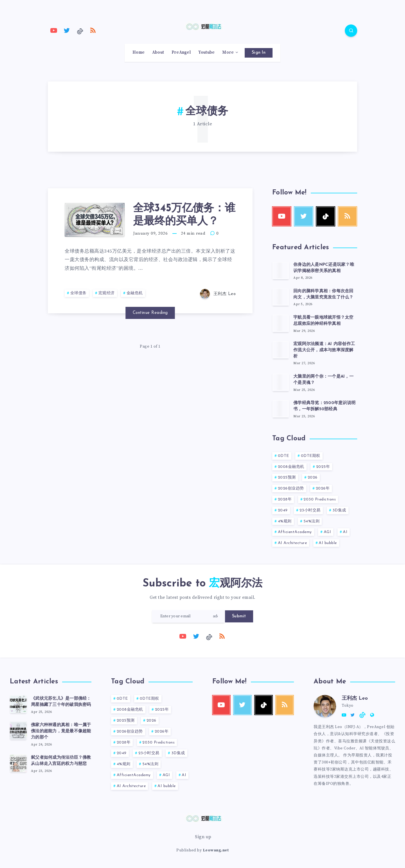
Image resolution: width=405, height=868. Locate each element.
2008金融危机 (291, 467)
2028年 (285, 499)
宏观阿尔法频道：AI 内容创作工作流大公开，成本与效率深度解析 (324, 350)
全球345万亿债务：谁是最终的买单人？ (184, 215)
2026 (313, 478)
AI (345, 532)
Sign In (259, 53)
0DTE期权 (311, 456)
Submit (239, 616)
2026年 (323, 489)
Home (139, 53)
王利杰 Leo (355, 698)
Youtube (207, 53)
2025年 (323, 467)
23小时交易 (310, 510)
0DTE (283, 456)
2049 (283, 510)
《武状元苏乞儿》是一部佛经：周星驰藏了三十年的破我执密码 (61, 702)
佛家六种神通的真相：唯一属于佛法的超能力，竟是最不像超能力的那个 (61, 731)
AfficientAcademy (295, 532)
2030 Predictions (320, 499)
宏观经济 (107, 293)
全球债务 (78, 293)
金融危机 (135, 293)
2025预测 (287, 478)
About (158, 53)
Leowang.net (216, 850)
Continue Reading (150, 313)
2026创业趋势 (291, 489)
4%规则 (285, 521)
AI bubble (328, 543)
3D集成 (339, 510)
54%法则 (312, 521)
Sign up (203, 837)
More (228, 53)
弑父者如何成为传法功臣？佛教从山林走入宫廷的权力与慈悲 (61, 761)
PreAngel (181, 53)
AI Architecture (292, 543)
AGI (328, 532)
